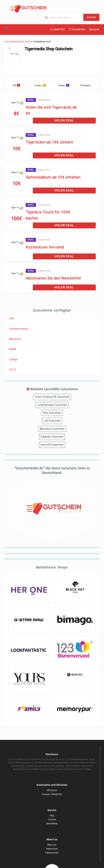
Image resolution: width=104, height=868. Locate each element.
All (17, 85)
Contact (52, 819)
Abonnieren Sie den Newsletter (53, 278)
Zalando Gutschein (52, 437)
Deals (64, 85)
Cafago (13, 359)
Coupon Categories (52, 794)
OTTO (12, 370)
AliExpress (15, 339)
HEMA (13, 349)
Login (94, 29)
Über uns (52, 845)
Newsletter (52, 823)
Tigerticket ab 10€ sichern (49, 142)
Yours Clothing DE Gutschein (52, 397)
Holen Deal (64, 120)
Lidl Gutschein (52, 421)
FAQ (52, 816)
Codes (40, 85)
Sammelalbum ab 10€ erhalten (53, 177)
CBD (11, 318)
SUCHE (91, 17)
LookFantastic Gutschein (52, 405)
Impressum (52, 849)
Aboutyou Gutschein (52, 429)
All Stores (52, 790)
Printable (88, 85)
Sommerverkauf (19, 329)
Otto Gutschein (52, 413)
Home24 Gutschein (52, 445)
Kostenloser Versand (45, 247)
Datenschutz (52, 853)
